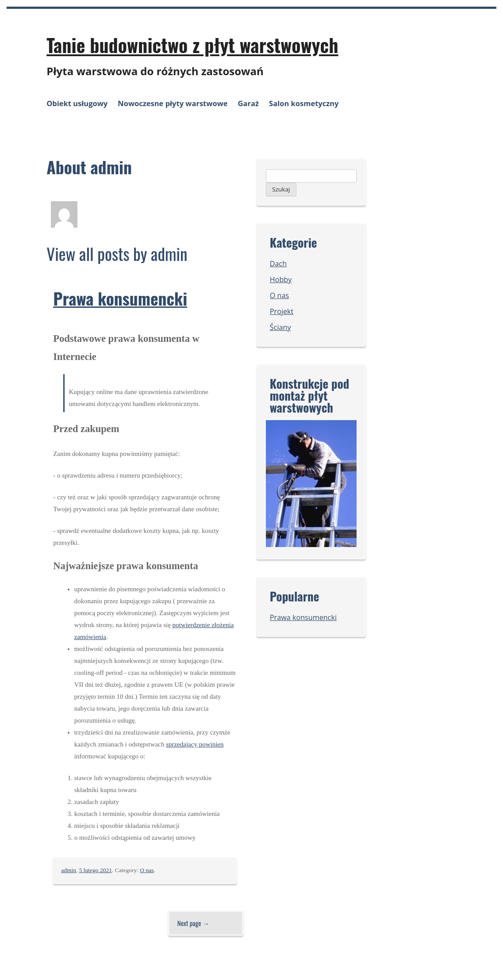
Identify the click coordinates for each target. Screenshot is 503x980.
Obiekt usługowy (77, 103)
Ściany (280, 327)
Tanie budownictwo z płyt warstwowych (192, 45)
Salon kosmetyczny (304, 103)
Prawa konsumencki (120, 298)
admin (69, 870)
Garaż (248, 103)
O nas (147, 870)
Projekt (282, 311)
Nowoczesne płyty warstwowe (173, 103)
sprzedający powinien (195, 744)
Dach (278, 264)
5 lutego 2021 (96, 870)
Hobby (281, 279)
